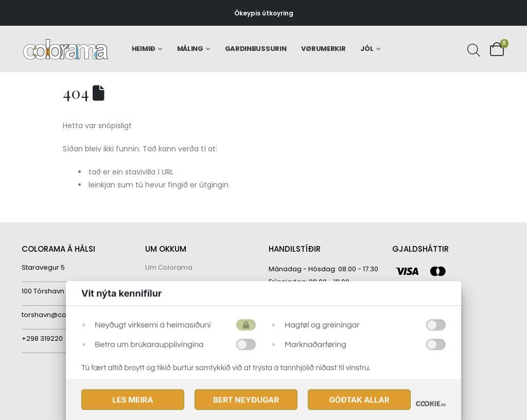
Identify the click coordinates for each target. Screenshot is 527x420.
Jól (367, 49)
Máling (190, 49)
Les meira (133, 400)
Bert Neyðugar (246, 400)
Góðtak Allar (359, 400)
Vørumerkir (323, 49)
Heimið (144, 49)
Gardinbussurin (256, 49)
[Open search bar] (472, 49)
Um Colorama (169, 267)
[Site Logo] (66, 49)
